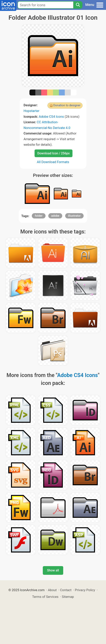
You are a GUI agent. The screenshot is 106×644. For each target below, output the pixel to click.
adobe (55, 216)
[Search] (78, 5)
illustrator (74, 216)
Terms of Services (45, 597)
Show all (53, 570)
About (52, 590)
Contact (66, 590)
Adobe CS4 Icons (51, 117)
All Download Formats (53, 162)
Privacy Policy (85, 590)
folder (39, 216)
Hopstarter (31, 111)
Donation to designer (67, 105)
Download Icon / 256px (53, 153)
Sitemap (68, 597)
